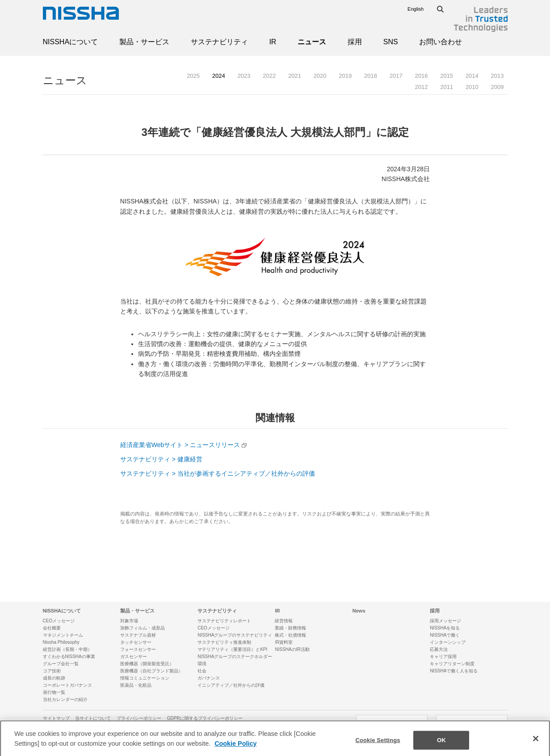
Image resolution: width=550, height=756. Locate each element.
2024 (219, 76)
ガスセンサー (134, 657)
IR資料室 (284, 642)
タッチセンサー (136, 642)
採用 (355, 42)
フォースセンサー (138, 649)
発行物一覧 (54, 692)
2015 (447, 76)
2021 (295, 76)
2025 (193, 76)
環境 (202, 664)
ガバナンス (209, 678)
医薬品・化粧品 (136, 685)
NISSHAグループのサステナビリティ (235, 635)
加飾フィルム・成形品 (143, 628)
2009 (498, 87)
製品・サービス (144, 42)
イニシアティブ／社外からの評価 (231, 685)
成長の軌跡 (54, 678)
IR (273, 42)
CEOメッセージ (59, 621)
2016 (421, 76)
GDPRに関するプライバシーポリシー (205, 718)
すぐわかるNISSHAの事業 (69, 657)
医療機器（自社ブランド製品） (151, 671)
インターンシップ (448, 642)
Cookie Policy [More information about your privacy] (235, 749)
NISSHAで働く (445, 635)
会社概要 (52, 628)
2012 (421, 87)
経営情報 (284, 621)
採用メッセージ (445, 621)
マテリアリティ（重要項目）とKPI (232, 649)
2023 (244, 76)
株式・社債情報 (290, 635)
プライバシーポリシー (139, 718)
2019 (345, 76)
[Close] (536, 745)
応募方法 (439, 649)
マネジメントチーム (63, 635)
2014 (472, 76)
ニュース (312, 42)
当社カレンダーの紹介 (65, 699)
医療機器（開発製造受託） (147, 664)
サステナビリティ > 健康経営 (161, 459)
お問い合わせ (441, 42)
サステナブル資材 (138, 635)
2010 (472, 87)
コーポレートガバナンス (67, 685)
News (359, 611)
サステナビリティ (219, 42)
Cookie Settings (378, 746)
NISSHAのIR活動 (292, 649)
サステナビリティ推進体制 (224, 642)
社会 (202, 671)
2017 (396, 76)
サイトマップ (56, 718)
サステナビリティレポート (224, 621)
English (416, 9)
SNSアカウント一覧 (472, 722)
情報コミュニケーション (145, 678)
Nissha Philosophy (61, 642)
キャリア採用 (443, 657)
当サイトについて (93, 718)
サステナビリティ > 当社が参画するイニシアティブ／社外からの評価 (218, 473)
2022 (269, 76)
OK (441, 746)
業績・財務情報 (290, 628)
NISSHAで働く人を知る (454, 671)
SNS (391, 42)
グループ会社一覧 (61, 664)
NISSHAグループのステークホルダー (235, 657)
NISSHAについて (71, 42)
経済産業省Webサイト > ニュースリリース (180, 445)
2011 (447, 87)
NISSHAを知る (445, 628)
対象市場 (129, 621)
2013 (498, 76)
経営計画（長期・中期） (67, 649)
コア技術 (52, 671)
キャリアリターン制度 (452, 664)
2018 (371, 76)
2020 (320, 76)
